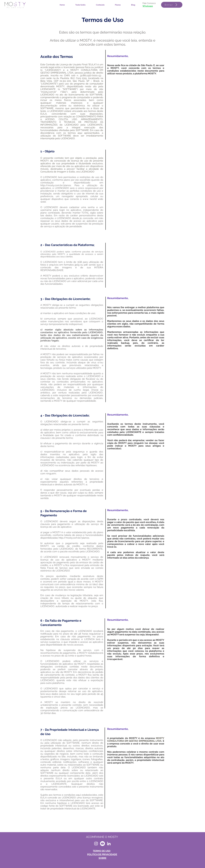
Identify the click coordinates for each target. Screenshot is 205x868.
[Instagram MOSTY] (96, 844)
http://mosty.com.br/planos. (57, 185)
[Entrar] (172, 5)
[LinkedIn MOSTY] (109, 844)
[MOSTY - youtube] (102, 844)
